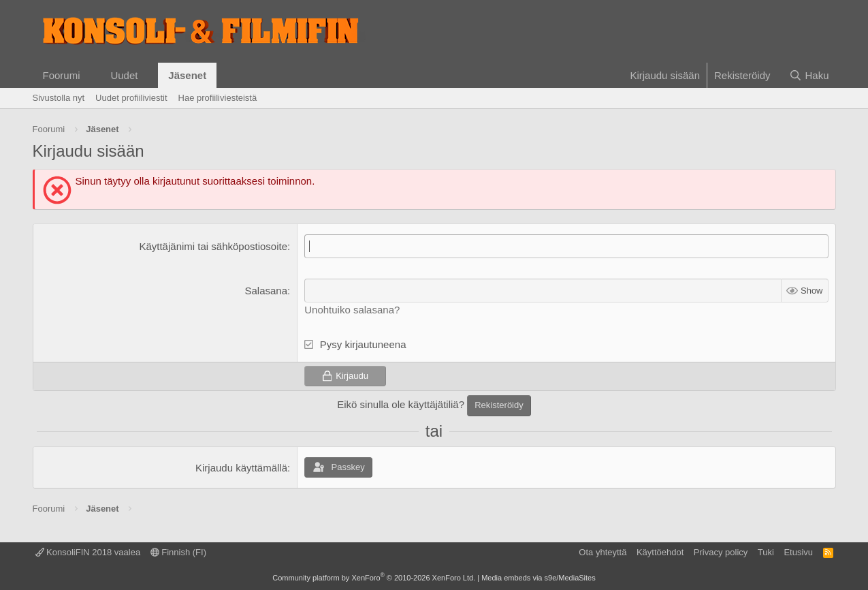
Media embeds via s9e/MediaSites (539, 578)
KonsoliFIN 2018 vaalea (88, 552)
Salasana (267, 291)
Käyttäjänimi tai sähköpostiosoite (213, 246)
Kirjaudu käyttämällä (241, 468)
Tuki (766, 552)
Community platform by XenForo (374, 578)
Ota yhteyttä (602, 552)
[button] (91, 75)
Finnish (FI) (178, 552)
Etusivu (798, 552)
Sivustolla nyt (59, 98)
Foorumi (62, 75)
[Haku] (809, 75)
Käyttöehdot (660, 552)
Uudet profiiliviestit (131, 98)
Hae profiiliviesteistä (218, 98)
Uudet (124, 75)
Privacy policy (721, 552)
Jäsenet (187, 75)
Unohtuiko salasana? (352, 310)
